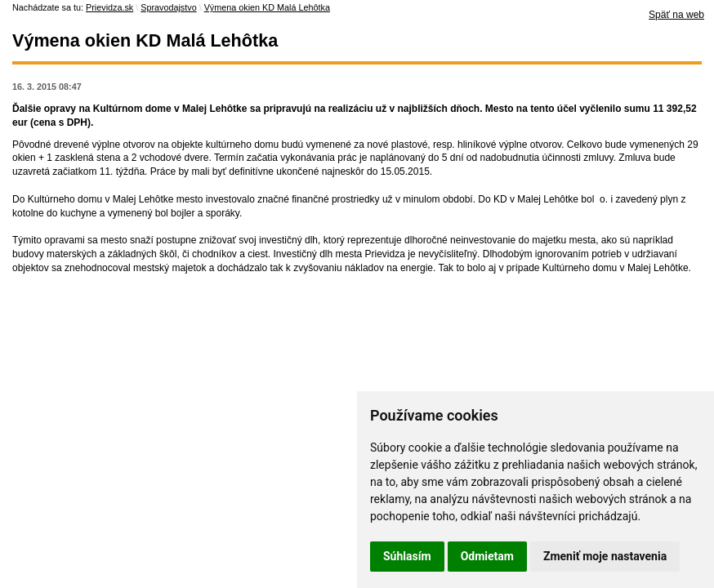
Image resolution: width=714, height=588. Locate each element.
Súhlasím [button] (407, 556)
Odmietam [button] (487, 556)
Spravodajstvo (168, 7)
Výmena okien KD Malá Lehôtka (267, 7)
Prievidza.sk (109, 7)
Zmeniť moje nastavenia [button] (605, 556)
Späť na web (676, 15)
